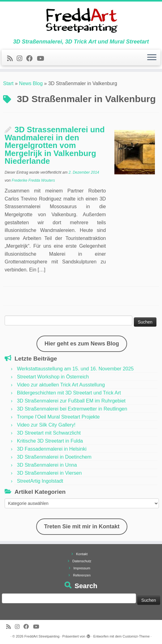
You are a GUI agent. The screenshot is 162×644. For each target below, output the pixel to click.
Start (8, 83)
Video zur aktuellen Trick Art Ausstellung (61, 385)
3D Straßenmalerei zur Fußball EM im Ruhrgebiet (71, 401)
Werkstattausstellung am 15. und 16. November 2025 (75, 369)
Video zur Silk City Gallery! (46, 425)
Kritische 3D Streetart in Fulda (50, 441)
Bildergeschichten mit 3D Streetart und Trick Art (69, 393)
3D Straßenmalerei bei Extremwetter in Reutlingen (72, 409)
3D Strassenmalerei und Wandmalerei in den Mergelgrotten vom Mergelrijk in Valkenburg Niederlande (55, 145)
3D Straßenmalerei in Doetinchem (54, 457)
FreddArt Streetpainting (42, 636)
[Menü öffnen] (152, 58)
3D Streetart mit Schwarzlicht (49, 433)
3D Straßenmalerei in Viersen (49, 473)
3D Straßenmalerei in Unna (47, 465)
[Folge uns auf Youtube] (42, 58)
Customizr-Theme (136, 636)
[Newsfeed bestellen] (12, 58)
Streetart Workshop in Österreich (53, 377)
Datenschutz (82, 561)
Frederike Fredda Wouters (33, 180)
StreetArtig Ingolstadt (40, 481)
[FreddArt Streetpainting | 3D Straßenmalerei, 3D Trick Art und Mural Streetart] (81, 20)
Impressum (82, 568)
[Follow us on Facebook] (32, 58)
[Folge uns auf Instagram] (21, 58)
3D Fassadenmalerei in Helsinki (52, 449)
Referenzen (82, 575)
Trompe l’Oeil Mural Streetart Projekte (58, 417)
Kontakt (82, 554)
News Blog (31, 83)
